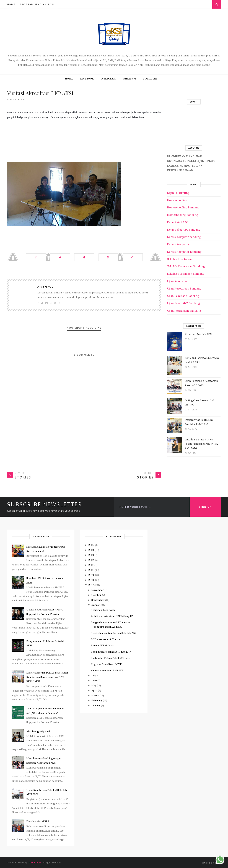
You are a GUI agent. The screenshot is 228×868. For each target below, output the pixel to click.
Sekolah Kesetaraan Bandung (186, 266)
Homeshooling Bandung (182, 215)
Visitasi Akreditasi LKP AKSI (108, 670)
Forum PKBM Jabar (102, 645)
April (94, 690)
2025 (91, 545)
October (96, 595)
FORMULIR (150, 79)
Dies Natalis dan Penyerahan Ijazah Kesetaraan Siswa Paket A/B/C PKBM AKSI (47, 677)
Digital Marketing (178, 193)
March (95, 695)
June (94, 680)
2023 (91, 555)
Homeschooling (177, 200)
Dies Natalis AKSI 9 (38, 821)
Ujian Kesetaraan (178, 281)
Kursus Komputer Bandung (184, 252)
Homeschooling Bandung (183, 207)
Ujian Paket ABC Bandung (183, 303)
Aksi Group (47, 287)
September (98, 600)
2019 (91, 575)
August (96, 605)
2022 (91, 560)
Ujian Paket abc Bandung (183, 296)
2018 (91, 580)
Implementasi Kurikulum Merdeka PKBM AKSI (199, 422)
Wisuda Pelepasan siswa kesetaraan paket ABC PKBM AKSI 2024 (202, 444)
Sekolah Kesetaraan (180, 259)
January (96, 705)
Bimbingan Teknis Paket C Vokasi (110, 658)
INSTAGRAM (108, 79)
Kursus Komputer (178, 244)
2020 (91, 570)
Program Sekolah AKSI (37, 4)
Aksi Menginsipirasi (38, 731)
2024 (91, 550)
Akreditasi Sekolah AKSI (198, 334)
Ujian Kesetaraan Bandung (184, 289)
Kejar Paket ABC (178, 222)
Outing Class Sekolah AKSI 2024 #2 (200, 403)
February (97, 700)
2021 (91, 565)
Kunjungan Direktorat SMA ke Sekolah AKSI (202, 360)
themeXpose (35, 862)
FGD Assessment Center (106, 639)
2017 (91, 585)
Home (11, 4)
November (98, 590)
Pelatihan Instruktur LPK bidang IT (112, 616)
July (94, 675)
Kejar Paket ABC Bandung (184, 230)
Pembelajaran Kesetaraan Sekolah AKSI (114, 633)
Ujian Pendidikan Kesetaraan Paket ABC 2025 (201, 383)
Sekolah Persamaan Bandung (186, 274)
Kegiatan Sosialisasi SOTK (106, 664)
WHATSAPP (129, 79)
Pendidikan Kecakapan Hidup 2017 (111, 652)
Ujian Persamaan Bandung (184, 311)
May (94, 685)
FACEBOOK (87, 79)
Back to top (212, 863)
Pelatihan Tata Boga (103, 610)
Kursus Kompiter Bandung (184, 237)
